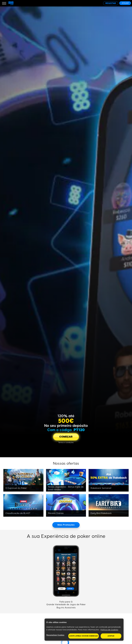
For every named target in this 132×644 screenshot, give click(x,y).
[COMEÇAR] (66, 437)
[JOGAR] (125, 3)
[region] (84, 630)
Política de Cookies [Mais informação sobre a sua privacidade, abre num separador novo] (109, 630)
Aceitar (111, 636)
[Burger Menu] (4, 3)
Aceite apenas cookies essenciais (84, 636)
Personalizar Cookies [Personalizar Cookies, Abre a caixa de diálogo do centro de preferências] (55, 635)
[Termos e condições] (66, 443)
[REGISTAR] (111, 3)
